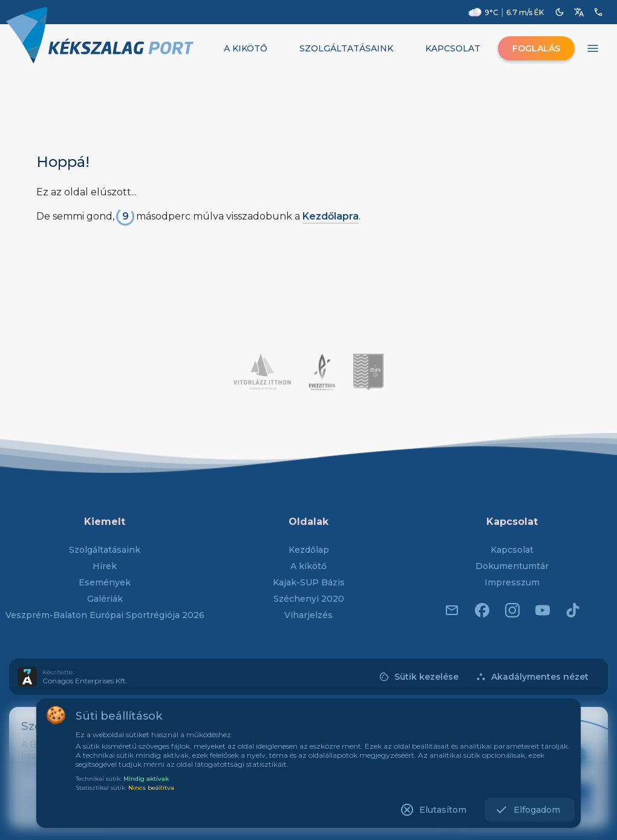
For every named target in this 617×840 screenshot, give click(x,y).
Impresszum (512, 582)
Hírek (105, 566)
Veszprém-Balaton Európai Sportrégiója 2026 (105, 615)
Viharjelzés (308, 615)
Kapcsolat (512, 550)
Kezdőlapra (331, 216)
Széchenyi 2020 (309, 599)
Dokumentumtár (512, 566)
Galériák (105, 599)
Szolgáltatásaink (105, 550)
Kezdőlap (309, 550)
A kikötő (308, 566)
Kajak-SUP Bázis (309, 582)
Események (105, 582)
